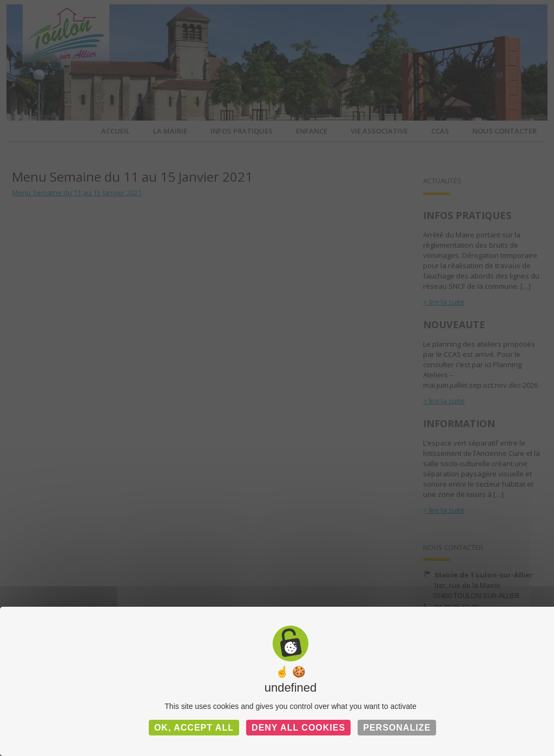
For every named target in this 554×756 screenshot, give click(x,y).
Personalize (397, 728)
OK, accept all (194, 728)
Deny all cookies (298, 728)
